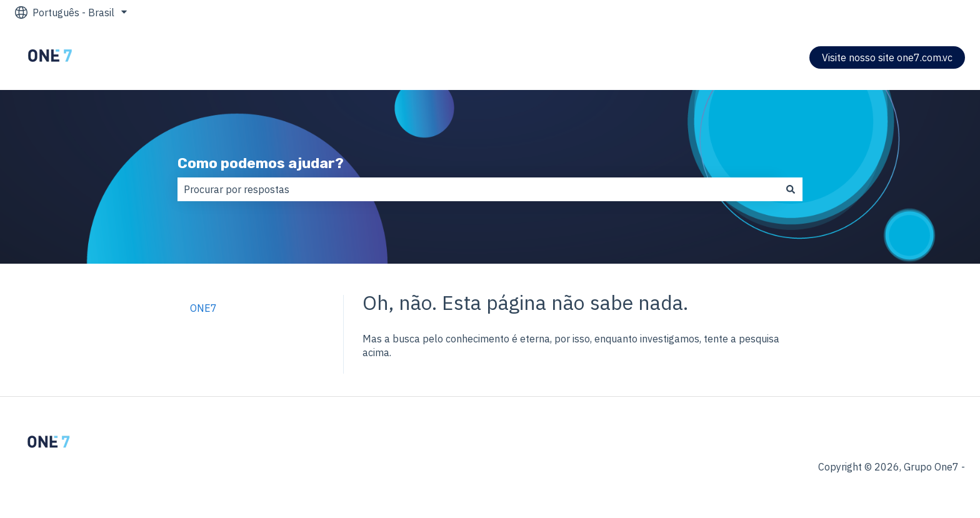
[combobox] (478, 189)
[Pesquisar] (791, 189)
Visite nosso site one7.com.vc (887, 57)
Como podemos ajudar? (261, 163)
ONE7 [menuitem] (203, 308)
